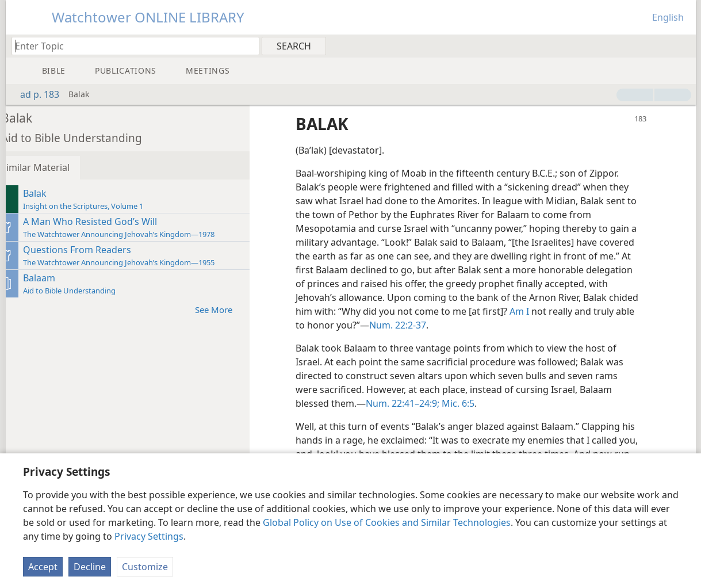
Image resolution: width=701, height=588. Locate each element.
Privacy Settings (149, 536)
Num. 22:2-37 (501, 325)
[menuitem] (683, 45)
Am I (616, 311)
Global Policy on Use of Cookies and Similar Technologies (387, 522)
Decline (90, 567)
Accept (43, 567)
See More (234, 309)
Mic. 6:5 (472, 403)
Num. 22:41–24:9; (417, 403)
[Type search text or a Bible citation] (130, 46)
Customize (145, 567)
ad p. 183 (34, 94)
